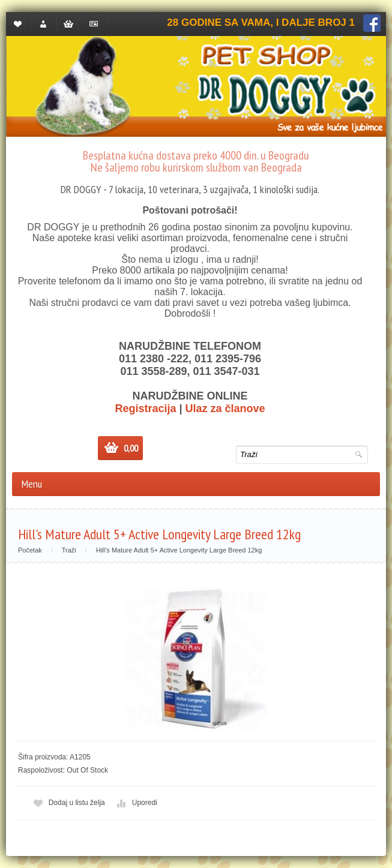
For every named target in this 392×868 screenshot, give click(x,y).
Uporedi (136, 803)
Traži (69, 550)
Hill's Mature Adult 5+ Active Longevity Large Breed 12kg (179, 550)
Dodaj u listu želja (68, 803)
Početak (30, 550)
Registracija (145, 409)
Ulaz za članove (225, 409)
